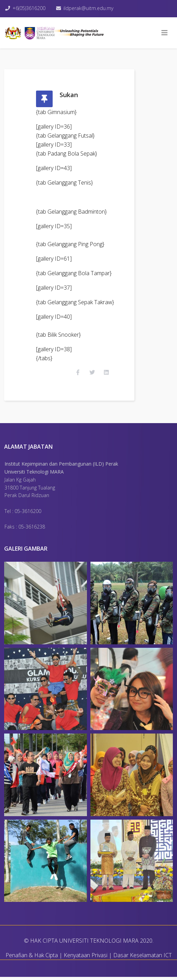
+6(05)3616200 (29, 8)
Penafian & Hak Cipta (32, 958)
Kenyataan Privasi (86, 958)
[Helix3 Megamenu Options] (165, 33)
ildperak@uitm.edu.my (89, 8)
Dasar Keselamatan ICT (143, 958)
